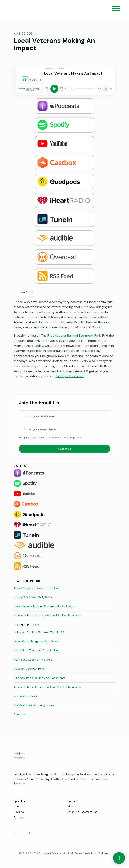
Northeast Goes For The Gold (33, 660)
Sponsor (19, 817)
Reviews (19, 812)
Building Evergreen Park (29, 669)
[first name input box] (64, 416)
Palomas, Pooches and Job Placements (40, 678)
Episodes (19, 801)
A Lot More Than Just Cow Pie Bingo (37, 650)
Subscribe (65, 449)
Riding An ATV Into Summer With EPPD (39, 632)
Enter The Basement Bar (82, 812)
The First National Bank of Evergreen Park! (72, 335)
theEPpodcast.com (70, 376)
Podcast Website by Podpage (92, 853)
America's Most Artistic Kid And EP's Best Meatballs (47, 615)
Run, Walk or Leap (25, 696)
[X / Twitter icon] (23, 833)
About (18, 807)
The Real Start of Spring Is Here (34, 705)
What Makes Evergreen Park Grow (36, 641)
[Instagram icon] (30, 833)
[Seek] (84, 89)
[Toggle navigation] (116, 9)
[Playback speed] (106, 89)
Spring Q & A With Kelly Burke (33, 597)
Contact (72, 801)
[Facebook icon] (16, 833)
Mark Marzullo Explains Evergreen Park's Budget (45, 606)
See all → (20, 714)
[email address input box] (64, 429)
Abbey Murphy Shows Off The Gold (37, 588)
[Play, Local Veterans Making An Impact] (54, 89)
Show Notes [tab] (26, 292)
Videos (72, 807)
